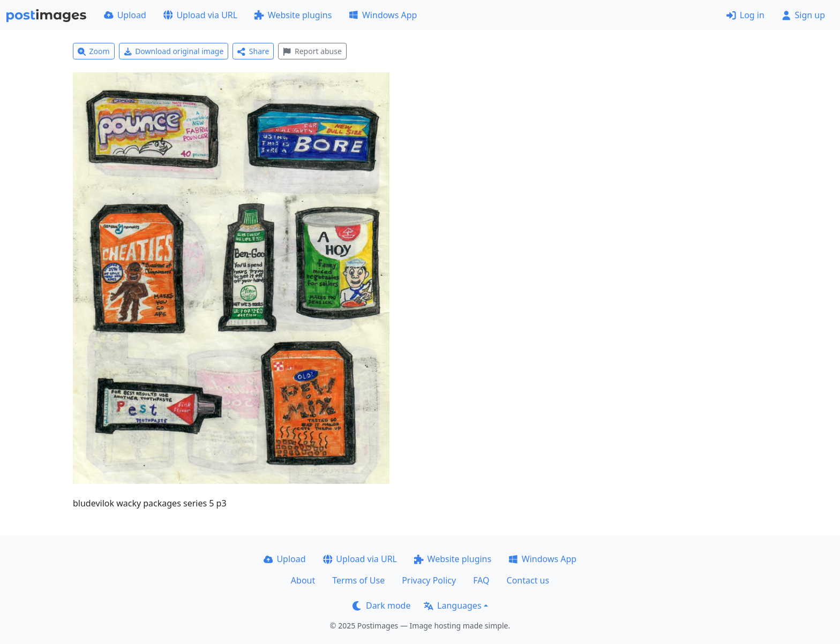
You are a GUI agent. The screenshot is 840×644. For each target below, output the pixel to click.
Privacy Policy (429, 580)
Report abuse (312, 51)
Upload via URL (200, 15)
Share (253, 51)
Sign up (803, 15)
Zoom (94, 51)
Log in (745, 15)
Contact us (528, 580)
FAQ (481, 580)
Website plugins (293, 15)
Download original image (174, 51)
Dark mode (381, 605)
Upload (125, 15)
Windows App (383, 15)
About (303, 580)
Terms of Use (358, 580)
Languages (452, 605)
